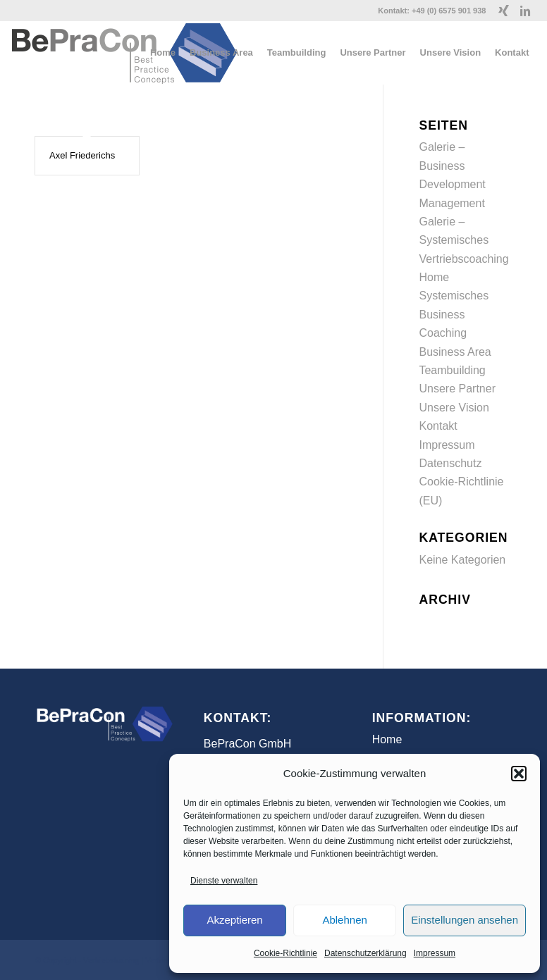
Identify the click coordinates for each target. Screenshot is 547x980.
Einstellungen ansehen (465, 920)
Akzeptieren (234, 920)
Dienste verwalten (224, 881)
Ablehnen (344, 920)
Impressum (435, 953)
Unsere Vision (454, 408)
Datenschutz (450, 463)
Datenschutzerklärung (365, 953)
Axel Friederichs (82, 155)
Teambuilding (452, 370)
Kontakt (438, 426)
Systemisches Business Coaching (454, 314)
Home (434, 277)
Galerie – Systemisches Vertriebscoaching (463, 240)
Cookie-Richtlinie (285, 953)
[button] (519, 774)
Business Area (455, 352)
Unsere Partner (457, 389)
